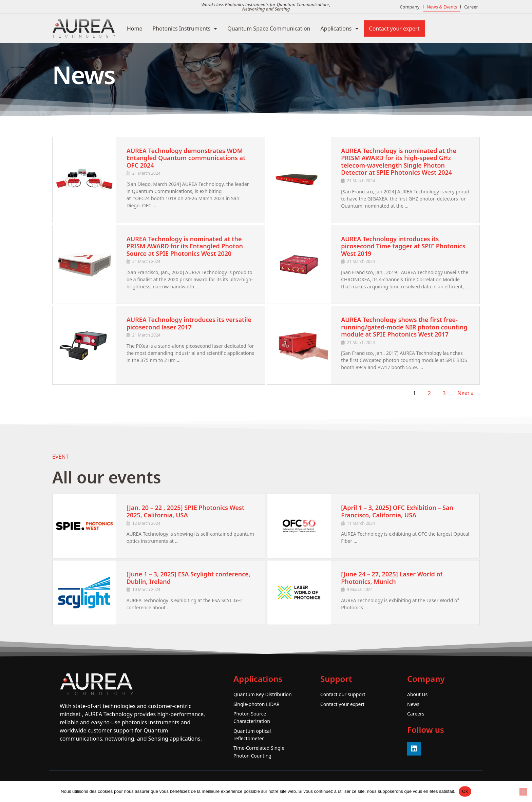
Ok (465, 791)
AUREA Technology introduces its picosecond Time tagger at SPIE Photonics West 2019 (403, 246)
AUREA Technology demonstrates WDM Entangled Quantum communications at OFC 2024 (186, 158)
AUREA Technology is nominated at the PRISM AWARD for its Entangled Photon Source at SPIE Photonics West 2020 (185, 246)
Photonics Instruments (185, 28)
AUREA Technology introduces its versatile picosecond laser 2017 (189, 323)
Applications (340, 28)
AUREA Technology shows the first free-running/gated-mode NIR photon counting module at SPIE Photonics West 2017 (404, 327)
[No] (523, 792)
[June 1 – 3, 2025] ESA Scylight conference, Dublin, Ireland (188, 578)
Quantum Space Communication (269, 28)
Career (471, 7)
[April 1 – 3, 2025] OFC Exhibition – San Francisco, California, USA (397, 511)
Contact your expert (394, 28)
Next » (465, 393)
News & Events (442, 7)
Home (135, 28)
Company (410, 7)
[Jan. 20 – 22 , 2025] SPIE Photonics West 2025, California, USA (186, 511)
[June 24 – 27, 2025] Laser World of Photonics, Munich (392, 578)
